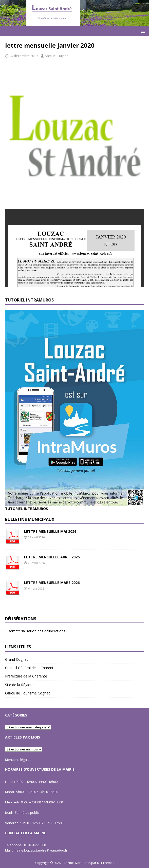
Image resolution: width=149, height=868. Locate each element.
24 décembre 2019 (24, 56)
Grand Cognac (17, 659)
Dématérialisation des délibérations (36, 631)
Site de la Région (19, 685)
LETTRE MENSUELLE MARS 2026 (52, 583)
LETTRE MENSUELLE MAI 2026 (50, 531)
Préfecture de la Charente (26, 676)
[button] (142, 31)
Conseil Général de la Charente (30, 668)
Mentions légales (18, 760)
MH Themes (106, 863)
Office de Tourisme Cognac (28, 693)
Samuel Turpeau (58, 56)
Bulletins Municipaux (30, 519)
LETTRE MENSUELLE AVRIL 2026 (52, 557)
